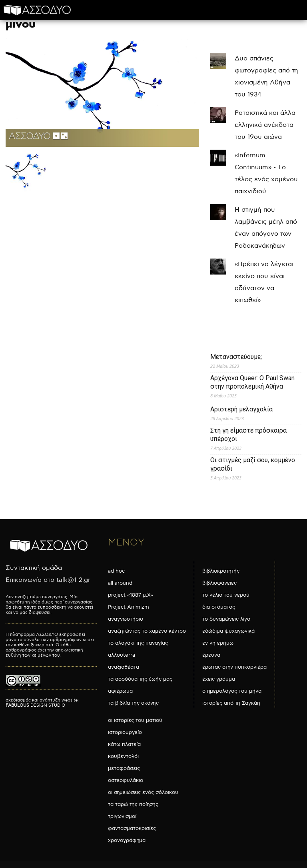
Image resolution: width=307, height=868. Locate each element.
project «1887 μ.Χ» (131, 595)
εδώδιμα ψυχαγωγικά (228, 631)
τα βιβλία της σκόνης (133, 703)
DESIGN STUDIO (35, 705)
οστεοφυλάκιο (126, 780)
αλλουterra (122, 655)
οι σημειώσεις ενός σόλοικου (143, 792)
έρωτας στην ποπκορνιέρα (234, 667)
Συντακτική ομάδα (34, 568)
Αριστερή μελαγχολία (241, 409)
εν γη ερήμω (218, 643)
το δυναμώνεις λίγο (226, 619)
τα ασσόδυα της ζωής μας (140, 679)
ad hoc (116, 571)
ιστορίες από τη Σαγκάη (231, 703)
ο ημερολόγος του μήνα (232, 691)
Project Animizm (129, 607)
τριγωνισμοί (122, 816)
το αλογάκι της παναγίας (138, 643)
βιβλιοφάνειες (219, 583)
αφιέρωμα (120, 691)
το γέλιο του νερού (226, 595)
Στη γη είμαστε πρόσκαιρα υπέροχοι (248, 435)
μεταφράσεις (124, 768)
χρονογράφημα (127, 840)
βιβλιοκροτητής (221, 571)
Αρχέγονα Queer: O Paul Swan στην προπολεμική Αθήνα (252, 382)
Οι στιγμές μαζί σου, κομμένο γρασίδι (253, 464)
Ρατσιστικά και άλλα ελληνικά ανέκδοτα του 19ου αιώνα (265, 125)
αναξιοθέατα (124, 667)
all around (120, 583)
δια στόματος (219, 607)
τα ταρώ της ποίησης (133, 804)
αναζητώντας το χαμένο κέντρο (147, 631)
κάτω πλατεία (124, 744)
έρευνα (211, 655)
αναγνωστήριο (126, 619)
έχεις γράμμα (219, 679)
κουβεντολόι (123, 756)
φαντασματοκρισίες (132, 828)
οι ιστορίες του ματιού (135, 720)
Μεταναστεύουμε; (236, 357)
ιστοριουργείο (125, 732)
